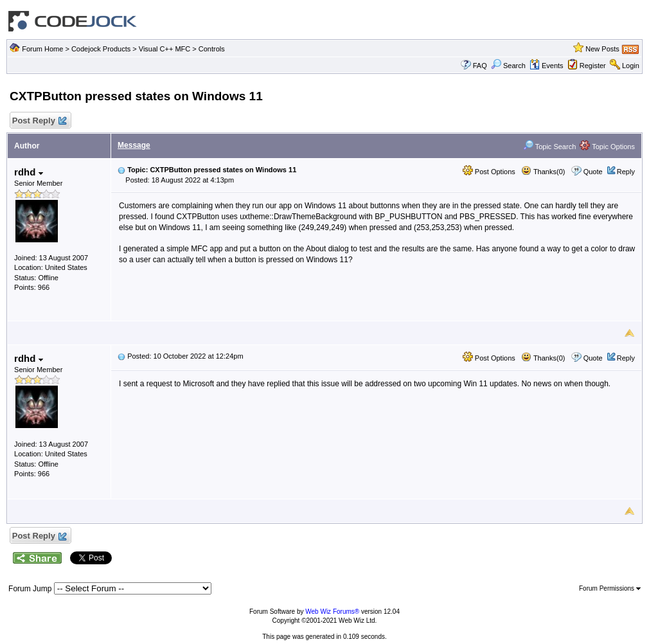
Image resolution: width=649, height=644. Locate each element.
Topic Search (549, 147)
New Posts (602, 49)
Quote (593, 172)
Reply (626, 172)
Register (593, 66)
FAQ (480, 66)
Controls (212, 49)
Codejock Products (101, 49)
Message (134, 145)
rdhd (29, 172)
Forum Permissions (610, 588)
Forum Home (42, 49)
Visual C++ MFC (165, 49)
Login (631, 66)
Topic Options (607, 147)
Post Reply (39, 121)
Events (547, 66)
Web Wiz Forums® (332, 612)
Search (508, 66)
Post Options (489, 172)
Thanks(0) (543, 172)
